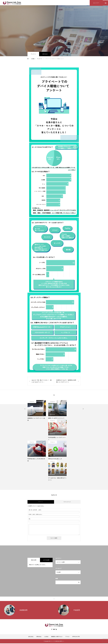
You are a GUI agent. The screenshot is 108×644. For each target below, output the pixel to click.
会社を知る (31, 637)
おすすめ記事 (46, 561)
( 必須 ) (35, 510)
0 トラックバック (67, 502)
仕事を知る (39, 637)
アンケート (33, 55)
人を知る (46, 637)
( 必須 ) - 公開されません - (36, 515)
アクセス (67, 637)
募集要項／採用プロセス (57, 637)
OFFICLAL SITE (76, 637)
